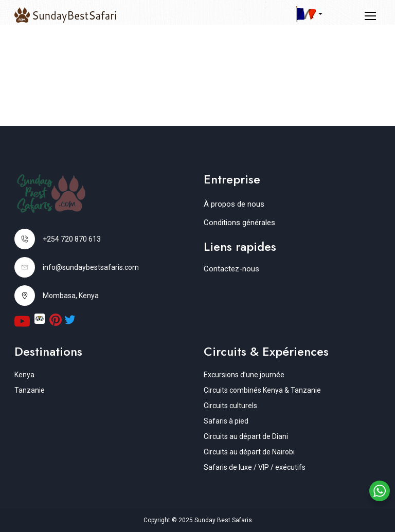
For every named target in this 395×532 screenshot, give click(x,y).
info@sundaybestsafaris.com (91, 267)
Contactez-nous (231, 269)
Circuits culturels (230, 406)
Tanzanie (30, 390)
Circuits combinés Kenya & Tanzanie (262, 390)
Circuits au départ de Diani (246, 436)
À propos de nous (234, 204)
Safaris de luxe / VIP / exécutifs (255, 467)
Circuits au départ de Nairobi (249, 452)
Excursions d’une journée (244, 375)
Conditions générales (239, 223)
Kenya (24, 375)
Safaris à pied (226, 421)
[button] (309, 14)
